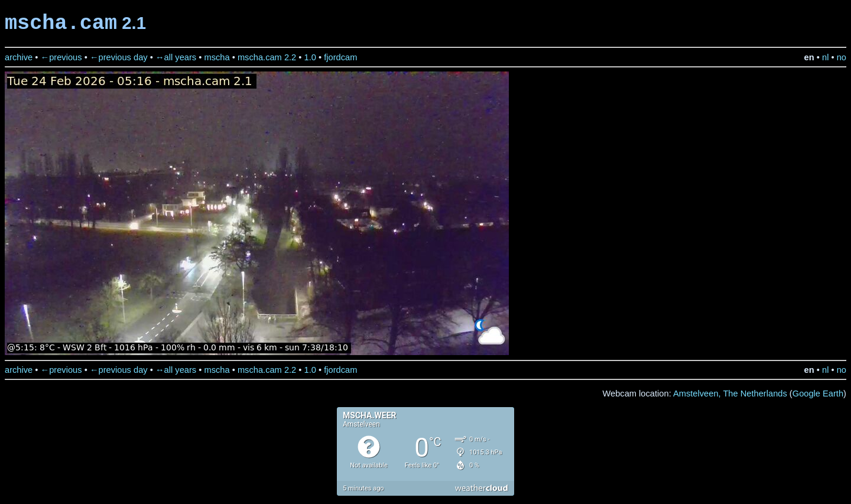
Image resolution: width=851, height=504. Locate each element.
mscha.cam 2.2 (267, 57)
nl (825, 57)
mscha (217, 57)
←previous (61, 57)
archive (19, 57)
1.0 (310, 57)
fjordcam (340, 57)
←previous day (119, 57)
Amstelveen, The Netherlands (730, 394)
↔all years (176, 57)
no (842, 57)
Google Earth (818, 394)
